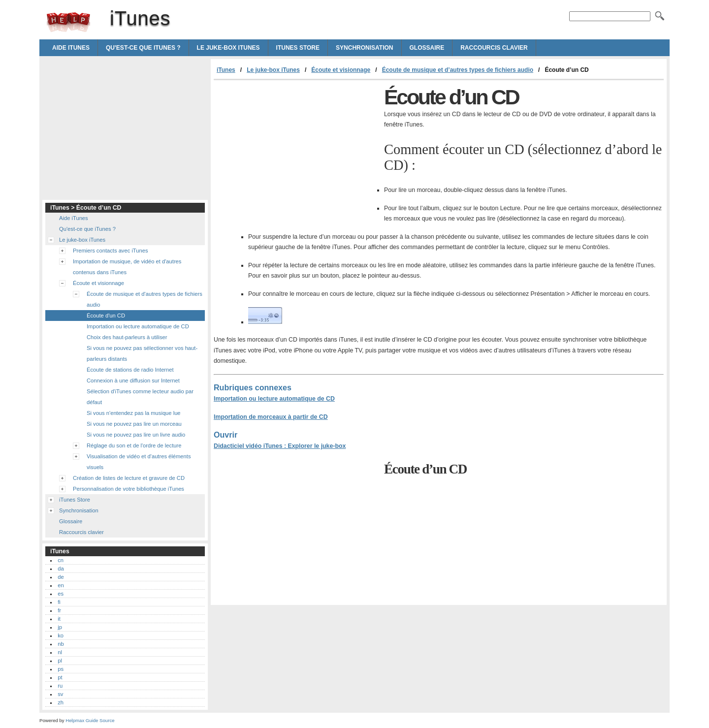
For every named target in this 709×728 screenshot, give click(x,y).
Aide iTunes (71, 48)
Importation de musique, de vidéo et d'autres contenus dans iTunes (127, 267)
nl (60, 652)
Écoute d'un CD (106, 316)
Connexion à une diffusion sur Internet (133, 380)
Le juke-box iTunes (228, 48)
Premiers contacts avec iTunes (111, 251)
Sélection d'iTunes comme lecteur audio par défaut (140, 397)
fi (59, 602)
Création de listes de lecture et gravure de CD (129, 478)
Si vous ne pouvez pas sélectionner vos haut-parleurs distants (142, 353)
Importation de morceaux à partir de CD (271, 417)
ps (61, 669)
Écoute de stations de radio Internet (130, 370)
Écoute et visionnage (341, 70)
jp (60, 627)
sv (60, 694)
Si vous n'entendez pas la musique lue (134, 413)
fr (59, 610)
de (61, 577)
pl (60, 661)
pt (60, 677)
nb (61, 644)
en (61, 585)
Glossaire (427, 48)
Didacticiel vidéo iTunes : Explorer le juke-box (280, 446)
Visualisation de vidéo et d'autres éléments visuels (139, 462)
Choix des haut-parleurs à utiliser (127, 337)
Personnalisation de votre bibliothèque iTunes (129, 489)
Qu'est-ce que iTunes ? (143, 48)
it (59, 619)
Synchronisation (364, 48)
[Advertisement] (296, 154)
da (61, 569)
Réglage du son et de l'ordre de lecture (134, 445)
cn (61, 560)
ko (61, 635)
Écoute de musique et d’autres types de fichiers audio (458, 70)
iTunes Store (298, 48)
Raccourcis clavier (494, 48)
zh (61, 702)
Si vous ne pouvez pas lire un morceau (134, 424)
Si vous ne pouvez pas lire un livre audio (136, 435)
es (61, 594)
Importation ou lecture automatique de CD (274, 399)
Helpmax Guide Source (90, 720)
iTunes (68, 22)
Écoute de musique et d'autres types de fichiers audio (145, 299)
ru (60, 686)
